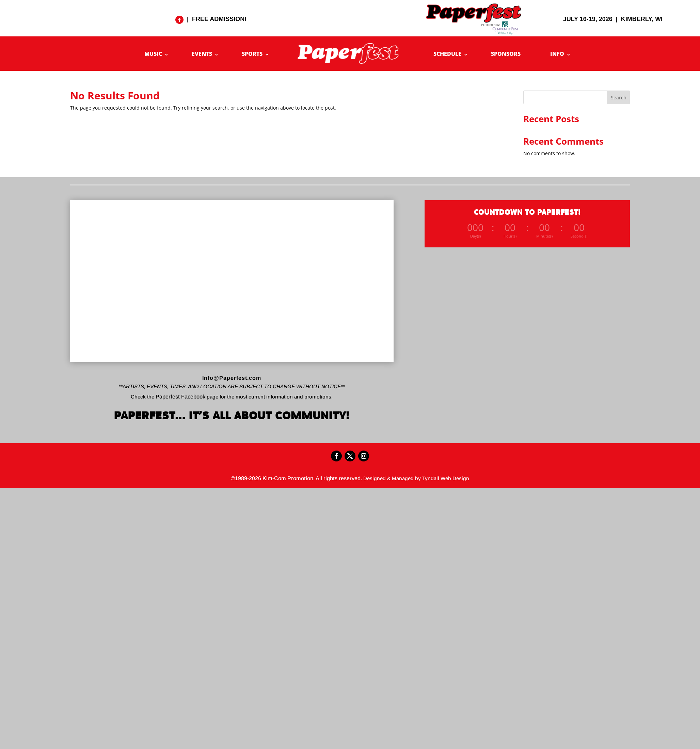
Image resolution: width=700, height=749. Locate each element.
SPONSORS (506, 54)
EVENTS (202, 54)
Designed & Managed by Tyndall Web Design (416, 478)
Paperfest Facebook (180, 397)
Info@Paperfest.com (232, 378)
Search (619, 97)
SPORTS (252, 54)
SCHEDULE (447, 54)
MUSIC (153, 54)
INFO (557, 54)
